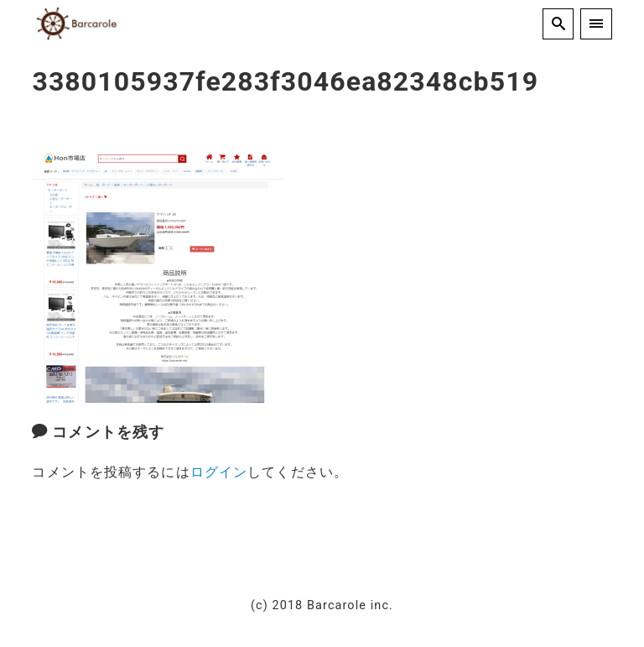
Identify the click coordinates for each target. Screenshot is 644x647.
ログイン (219, 472)
